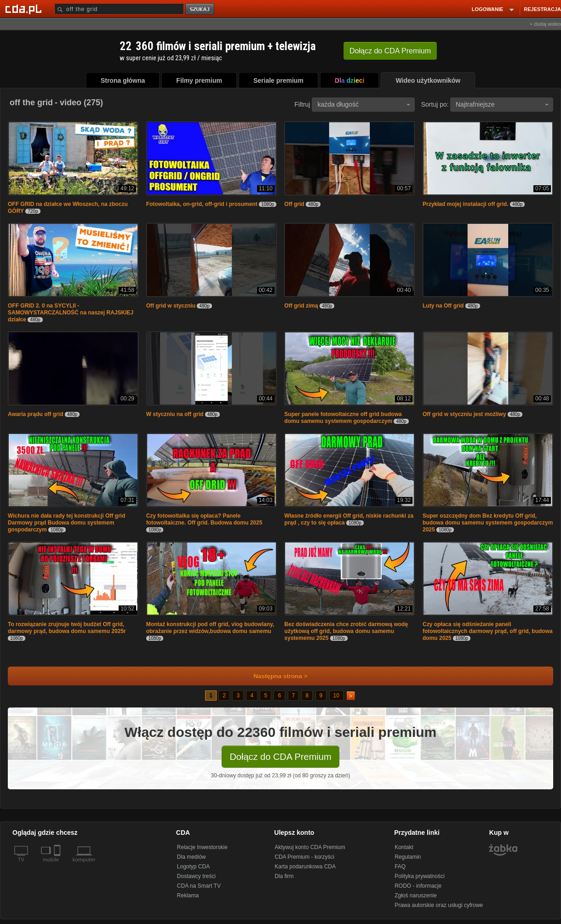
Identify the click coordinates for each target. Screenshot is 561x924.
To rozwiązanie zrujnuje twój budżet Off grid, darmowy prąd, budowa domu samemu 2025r (67, 628)
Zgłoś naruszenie (415, 895)
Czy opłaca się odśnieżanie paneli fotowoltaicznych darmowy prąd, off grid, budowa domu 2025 (488, 631)
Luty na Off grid (444, 306)
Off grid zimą (302, 306)
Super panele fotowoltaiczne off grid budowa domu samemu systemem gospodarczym (343, 418)
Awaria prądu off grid (35, 414)
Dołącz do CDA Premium (280, 757)
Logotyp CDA (193, 867)
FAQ (400, 867)
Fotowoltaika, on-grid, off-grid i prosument (202, 204)
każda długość (364, 104)
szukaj (200, 9)
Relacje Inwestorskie (202, 847)
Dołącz (390, 51)
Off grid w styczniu (172, 306)
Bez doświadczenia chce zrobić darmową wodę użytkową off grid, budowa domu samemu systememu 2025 (346, 631)
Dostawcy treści (196, 876)
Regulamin (408, 857)
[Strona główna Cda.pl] (25, 9)
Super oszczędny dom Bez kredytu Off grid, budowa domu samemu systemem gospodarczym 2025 (488, 523)
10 (336, 696)
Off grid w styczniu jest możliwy (465, 414)
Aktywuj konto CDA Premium (310, 847)
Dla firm (284, 876)
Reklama (188, 895)
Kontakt (404, 847)
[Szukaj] (119, 9)
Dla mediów (192, 857)
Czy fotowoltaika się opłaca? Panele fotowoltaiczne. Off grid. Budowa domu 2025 (204, 519)
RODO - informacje (418, 886)
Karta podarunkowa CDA (305, 867)
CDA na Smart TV (199, 886)
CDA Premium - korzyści (304, 857)
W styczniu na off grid (176, 414)
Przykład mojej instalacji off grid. (466, 204)
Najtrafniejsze (502, 104)
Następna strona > (274, 676)
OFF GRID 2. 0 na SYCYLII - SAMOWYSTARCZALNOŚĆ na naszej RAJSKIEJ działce (71, 313)
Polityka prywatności (420, 876)
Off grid (294, 204)
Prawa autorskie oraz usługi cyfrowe (439, 905)
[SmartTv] (58, 865)
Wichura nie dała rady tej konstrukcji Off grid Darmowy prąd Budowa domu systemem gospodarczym (66, 523)
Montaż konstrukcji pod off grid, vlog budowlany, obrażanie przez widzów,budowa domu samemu (210, 628)
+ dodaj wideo (545, 24)
